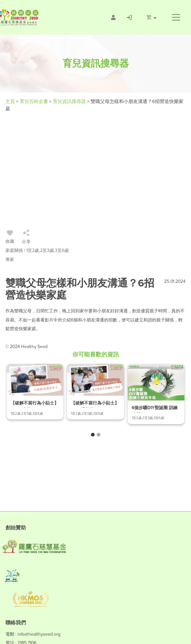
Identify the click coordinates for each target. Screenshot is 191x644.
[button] (176, 17)
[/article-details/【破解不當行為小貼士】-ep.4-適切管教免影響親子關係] (95, 392)
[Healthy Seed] (39, 17)
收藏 (10, 238)
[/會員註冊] (113, 17)
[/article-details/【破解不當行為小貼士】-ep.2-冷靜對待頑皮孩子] (35, 392)
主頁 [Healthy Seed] (11, 101)
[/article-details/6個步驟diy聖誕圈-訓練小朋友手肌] (156, 394)
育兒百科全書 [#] (34, 101)
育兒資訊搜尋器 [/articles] (70, 101)
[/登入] (129, 17)
